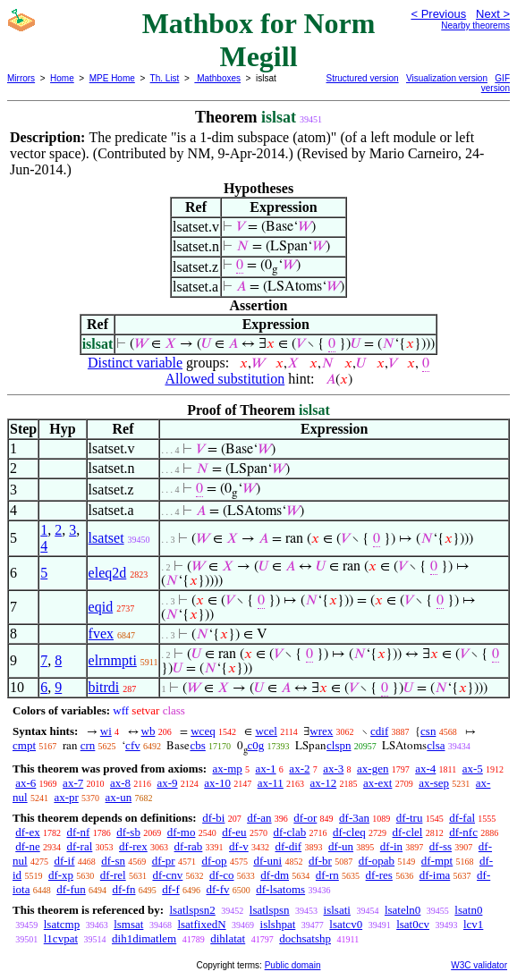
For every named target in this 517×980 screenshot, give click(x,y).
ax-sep (434, 783)
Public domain (293, 965)
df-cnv (167, 875)
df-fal (462, 818)
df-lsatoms (280, 889)
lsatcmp (62, 924)
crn (88, 745)
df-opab (377, 861)
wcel (266, 731)
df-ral (79, 846)
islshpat (278, 924)
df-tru (410, 818)
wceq (203, 731)
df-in (391, 846)
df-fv (218, 889)
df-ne (27, 846)
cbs (197, 745)
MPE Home (112, 78)
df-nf (78, 832)
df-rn (327, 875)
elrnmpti (113, 660)
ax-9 (167, 783)
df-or (305, 818)
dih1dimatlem (144, 938)
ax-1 (266, 769)
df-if (64, 861)
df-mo (182, 832)
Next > (493, 14)
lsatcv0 (346, 924)
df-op (214, 861)
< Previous (438, 14)
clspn (339, 745)
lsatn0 (468, 910)
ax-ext (377, 783)
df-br (320, 861)
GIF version (496, 83)
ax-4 (425, 769)
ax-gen (373, 769)
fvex (101, 634)
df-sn (113, 861)
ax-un (119, 797)
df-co (221, 875)
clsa (436, 745)
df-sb (128, 832)
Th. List (165, 78)
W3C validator (479, 965)
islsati (337, 910)
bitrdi (104, 687)
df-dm (275, 875)
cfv (133, 745)
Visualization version (447, 78)
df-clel (408, 832)
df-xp (61, 875)
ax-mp (228, 769)
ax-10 (217, 783)
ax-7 (73, 783)
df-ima (435, 875)
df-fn (124, 889)
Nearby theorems (475, 25)
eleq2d (108, 573)
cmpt (24, 745)
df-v (239, 846)
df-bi (213, 818)
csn (428, 731)
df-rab (189, 846)
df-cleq (349, 832)
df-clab (289, 832)
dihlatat (228, 938)
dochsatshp (305, 938)
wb (148, 731)
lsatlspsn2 (192, 910)
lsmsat (128, 924)
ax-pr (66, 797)
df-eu (234, 832)
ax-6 (25, 783)
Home (62, 78)
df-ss (441, 846)
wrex (321, 731)
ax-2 (299, 769)
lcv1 (473, 924)
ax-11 (271, 783)
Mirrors (21, 78)
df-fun (71, 889)
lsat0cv (413, 924)
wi (106, 731)
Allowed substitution (225, 379)
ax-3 (333, 769)
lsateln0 (403, 910)
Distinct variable (135, 363)
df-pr (164, 861)
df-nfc (463, 832)
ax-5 (473, 769)
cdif (379, 731)
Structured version (363, 78)
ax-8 (120, 783)
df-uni (267, 861)
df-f (171, 889)
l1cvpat (61, 938)
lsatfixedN (201, 924)
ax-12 (324, 783)
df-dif (289, 846)
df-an (259, 818)
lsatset (106, 538)
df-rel (113, 875)
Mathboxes (217, 78)
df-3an (354, 818)
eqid (101, 607)
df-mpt (437, 861)
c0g (256, 745)
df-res (379, 875)
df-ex (27, 832)
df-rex (133, 846)
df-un (341, 846)
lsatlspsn (270, 910)
